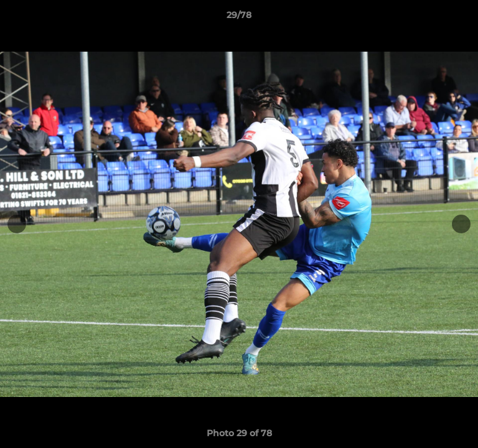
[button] (463, 18)
